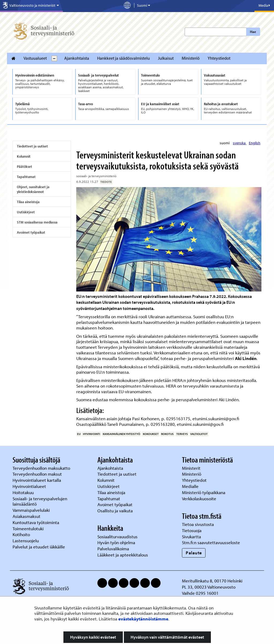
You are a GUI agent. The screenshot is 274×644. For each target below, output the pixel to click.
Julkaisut (166, 58)
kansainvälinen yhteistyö (121, 434)
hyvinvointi (92, 434)
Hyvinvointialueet (30, 486)
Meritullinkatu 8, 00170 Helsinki (212, 581)
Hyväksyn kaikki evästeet (93, 637)
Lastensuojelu (26, 541)
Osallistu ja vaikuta (115, 511)
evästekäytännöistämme (143, 619)
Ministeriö (191, 58)
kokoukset (151, 434)
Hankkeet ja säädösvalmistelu (123, 58)
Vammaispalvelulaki (32, 510)
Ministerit (192, 468)
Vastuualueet (35, 58)
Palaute (194, 553)
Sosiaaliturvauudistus (117, 537)
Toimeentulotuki (29, 529)
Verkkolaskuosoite (200, 499)
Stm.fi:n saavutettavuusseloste (211, 542)
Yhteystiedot (219, 58)
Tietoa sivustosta (198, 524)
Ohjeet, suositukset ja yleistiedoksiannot (33, 189)
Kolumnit (24, 156)
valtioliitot (199, 434)
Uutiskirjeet (26, 212)
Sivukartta (191, 537)
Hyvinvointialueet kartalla (37, 480)
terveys (182, 434)
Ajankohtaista (77, 58)
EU (79, 434)
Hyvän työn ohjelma (116, 542)
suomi (225, 143)
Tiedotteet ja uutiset (32, 146)
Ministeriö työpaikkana (204, 492)
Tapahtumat (26, 177)
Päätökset (24, 166)
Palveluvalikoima (113, 549)
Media (264, 5)
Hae (253, 32)
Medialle (191, 486)
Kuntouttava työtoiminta (36, 522)
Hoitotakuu (24, 492)
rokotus (167, 434)
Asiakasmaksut (26, 516)
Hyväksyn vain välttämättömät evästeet (167, 637)
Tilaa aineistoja (28, 202)
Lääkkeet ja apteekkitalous (123, 555)
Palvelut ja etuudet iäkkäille (39, 547)
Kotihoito (21, 534)
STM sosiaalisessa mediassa (37, 222)
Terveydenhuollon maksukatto (42, 468)
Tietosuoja (192, 530)
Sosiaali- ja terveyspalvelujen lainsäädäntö (40, 501)
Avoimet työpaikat (31, 232)
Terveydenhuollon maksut (38, 474)
